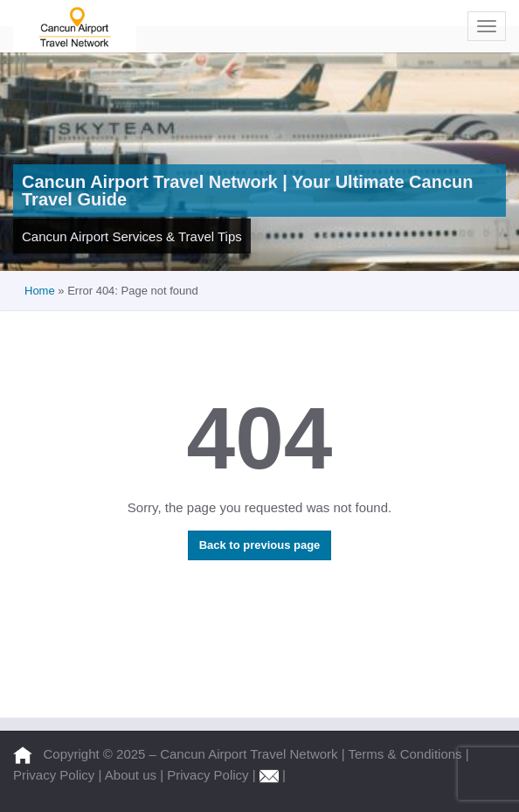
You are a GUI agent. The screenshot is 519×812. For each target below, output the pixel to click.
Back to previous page (260, 545)
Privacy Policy (56, 775)
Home (40, 291)
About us (132, 775)
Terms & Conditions (407, 754)
